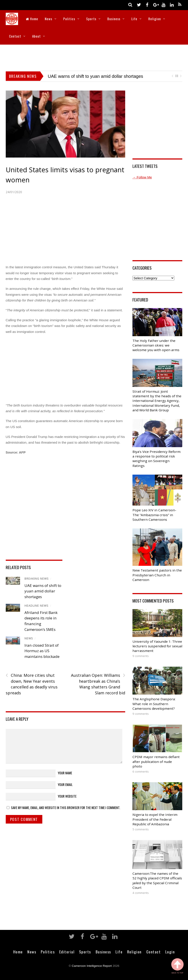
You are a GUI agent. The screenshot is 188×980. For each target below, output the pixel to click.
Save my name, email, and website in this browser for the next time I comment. (66, 808)
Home (32, 19)
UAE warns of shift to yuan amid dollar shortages (95, 76)
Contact (15, 36)
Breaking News (37, 579)
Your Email (65, 784)
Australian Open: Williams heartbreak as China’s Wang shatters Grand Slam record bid (98, 684)
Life (134, 19)
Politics (69, 19)
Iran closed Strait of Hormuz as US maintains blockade (42, 651)
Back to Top (177, 966)
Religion (155, 19)
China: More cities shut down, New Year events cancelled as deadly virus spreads (32, 684)
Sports (91, 19)
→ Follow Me (142, 177)
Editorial (67, 952)
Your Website (67, 796)
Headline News (36, 606)
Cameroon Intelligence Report (92, 966)
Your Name (65, 773)
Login (170, 952)
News (48, 19)
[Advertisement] (94, 57)
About (36, 36)
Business (114, 19)
